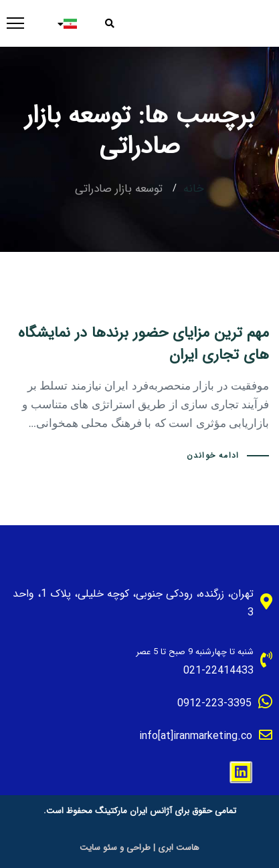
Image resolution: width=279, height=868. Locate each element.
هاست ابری (179, 848)
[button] (114, 23)
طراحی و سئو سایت (115, 848)
